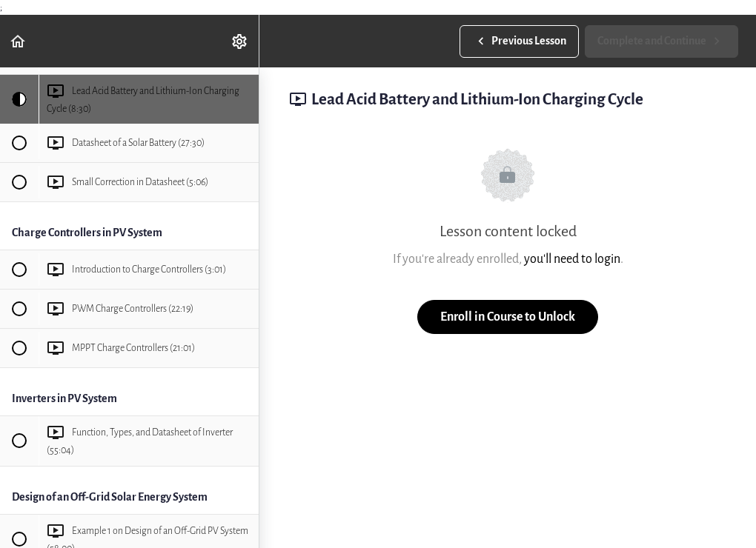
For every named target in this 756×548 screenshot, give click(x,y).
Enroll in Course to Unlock (508, 317)
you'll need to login (572, 259)
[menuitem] (240, 41)
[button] (19, 41)
